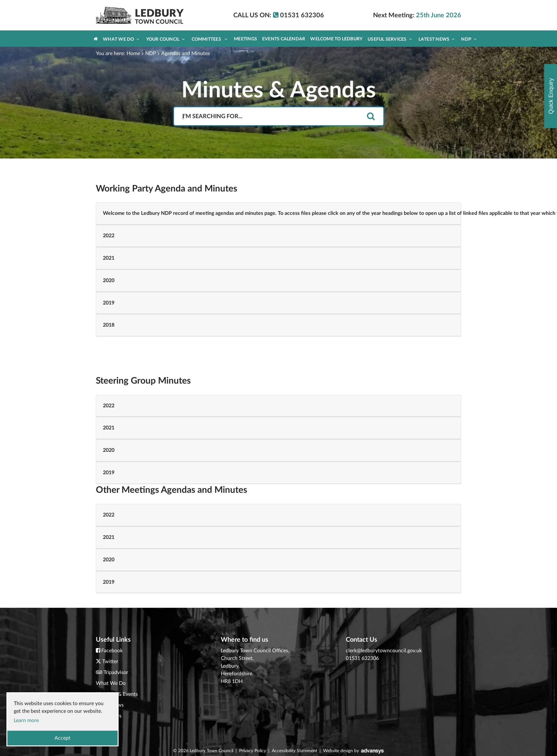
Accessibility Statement (295, 751)
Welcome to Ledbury (336, 39)
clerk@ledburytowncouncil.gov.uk (384, 651)
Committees (210, 39)
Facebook (112, 651)
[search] (371, 117)
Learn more (26, 720)
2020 (109, 280)
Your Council (166, 39)
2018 (109, 325)
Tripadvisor (116, 672)
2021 (109, 258)
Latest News (437, 39)
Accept (62, 738)
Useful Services (390, 39)
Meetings (245, 39)
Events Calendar (284, 39)
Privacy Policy (253, 751)
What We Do (121, 39)
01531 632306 (362, 658)
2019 (109, 303)
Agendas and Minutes (186, 53)
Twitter (110, 662)
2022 (109, 236)
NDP (469, 39)
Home (133, 53)
